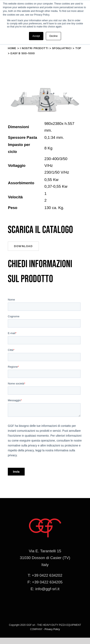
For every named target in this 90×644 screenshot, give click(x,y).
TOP (78, 48)
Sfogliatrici (62, 48)
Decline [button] (53, 36)
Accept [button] (36, 36)
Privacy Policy (52, 629)
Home (12, 48)
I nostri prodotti (34, 48)
